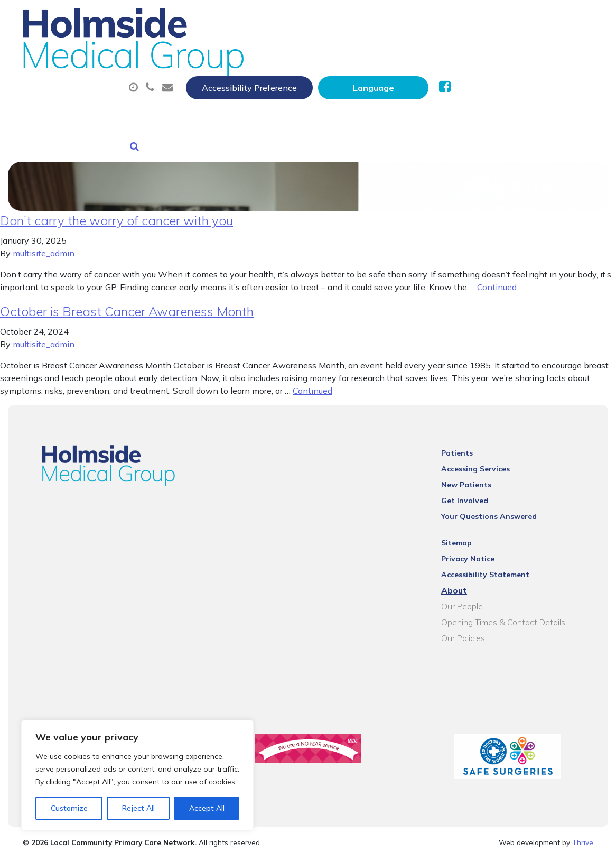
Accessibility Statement (495, 564)
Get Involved (474, 490)
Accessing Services (485, 458)
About (194, 52)
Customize (69, 808)
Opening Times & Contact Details (513, 612)
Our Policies (473, 627)
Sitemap (466, 532)
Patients (466, 442)
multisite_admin (44, 243)
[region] (137, 775)
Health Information (308, 89)
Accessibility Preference (392, 20)
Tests (540, 52)
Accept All (207, 808)
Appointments (281, 52)
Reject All (138, 808)
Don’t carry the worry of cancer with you (116, 210)
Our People (472, 596)
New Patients (202, 89)
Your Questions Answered (498, 506)
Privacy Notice (477, 548)
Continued (497, 276)
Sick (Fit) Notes (466, 52)
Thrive (583, 836)
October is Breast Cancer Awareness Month (127, 301)
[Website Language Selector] (516, 20)
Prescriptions (376, 52)
